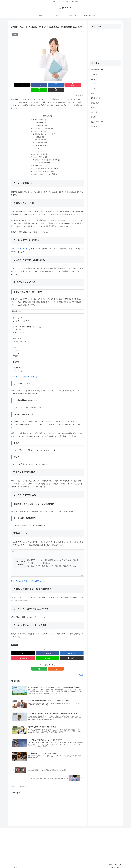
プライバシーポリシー (115, 862)
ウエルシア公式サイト (19, 245)
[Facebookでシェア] (29, 85)
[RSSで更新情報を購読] (50, 665)
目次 (45, 111)
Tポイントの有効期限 (40, 150)
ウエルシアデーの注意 (40, 153)
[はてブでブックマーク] (41, 85)
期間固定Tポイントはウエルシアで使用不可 (49, 156)
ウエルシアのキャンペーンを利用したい (46, 171)
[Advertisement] (47, 805)
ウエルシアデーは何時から (42, 121)
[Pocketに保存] (54, 85)
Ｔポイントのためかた (40, 127)
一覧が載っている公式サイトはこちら (25, 373)
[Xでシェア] (17, 85)
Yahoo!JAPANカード (41, 141)
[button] (78, 85)
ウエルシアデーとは (39, 118)
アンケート (38, 147)
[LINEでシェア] (66, 85)
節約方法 (15, 641)
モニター (38, 144)
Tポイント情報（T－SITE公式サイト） (30, 577)
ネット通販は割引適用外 (43, 159)
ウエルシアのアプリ (41, 135)
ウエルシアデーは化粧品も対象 (43, 124)
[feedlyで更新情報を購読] (45, 665)
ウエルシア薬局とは (39, 115)
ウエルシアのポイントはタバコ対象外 (45, 165)
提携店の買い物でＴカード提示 (45, 130)
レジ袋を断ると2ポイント (43, 138)
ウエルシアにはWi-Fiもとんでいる (44, 168)
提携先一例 (40, 133)
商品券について (38, 162)
